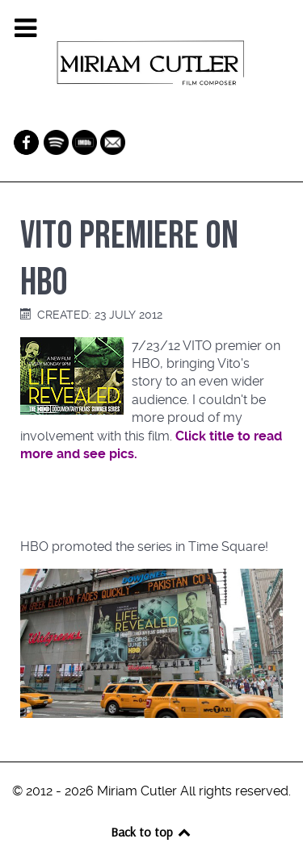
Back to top (152, 832)
